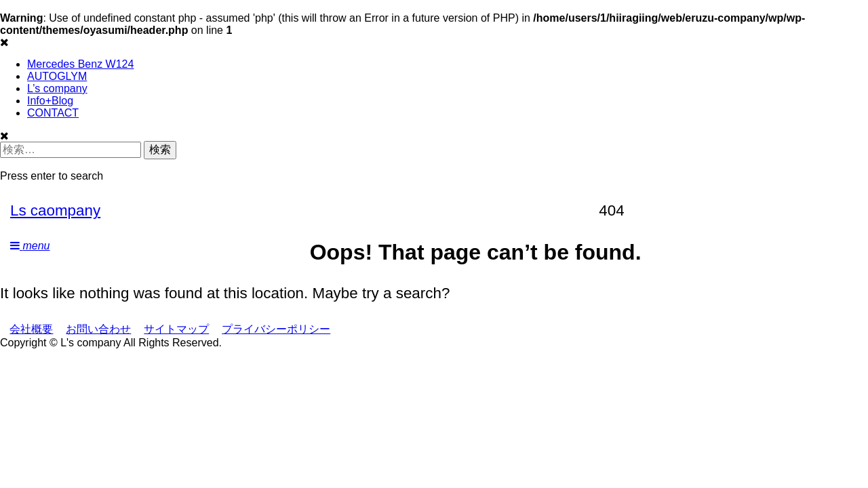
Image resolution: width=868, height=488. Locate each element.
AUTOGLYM (57, 76)
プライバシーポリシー (276, 329)
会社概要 (31, 329)
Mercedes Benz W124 (80, 64)
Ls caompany (55, 210)
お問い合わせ (98, 329)
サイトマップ (176, 329)
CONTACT (53, 113)
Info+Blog (50, 101)
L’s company (57, 88)
